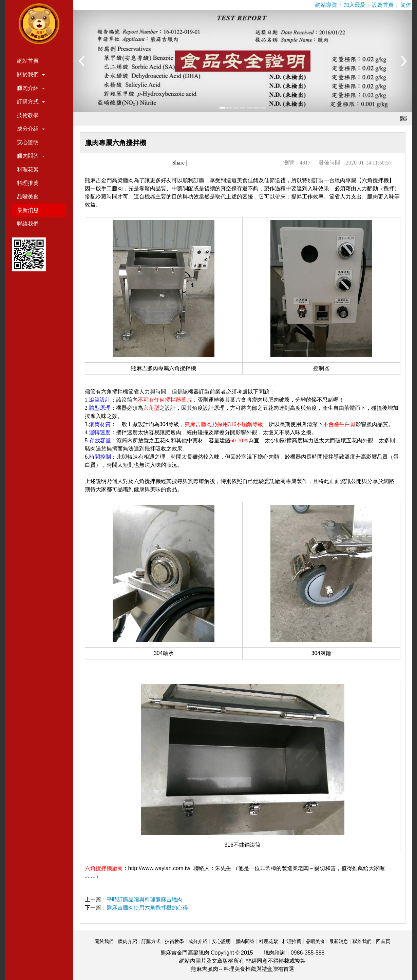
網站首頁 (28, 61)
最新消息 (28, 210)
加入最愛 (355, 5)
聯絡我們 (28, 224)
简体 (406, 5)
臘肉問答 (31, 156)
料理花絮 (28, 169)
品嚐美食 (28, 197)
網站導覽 (326, 5)
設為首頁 (383, 5)
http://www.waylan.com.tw (159, 868)
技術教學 (28, 115)
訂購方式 (31, 102)
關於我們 (31, 74)
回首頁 (383, 941)
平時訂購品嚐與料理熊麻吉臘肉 (145, 899)
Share (178, 163)
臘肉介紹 (31, 88)
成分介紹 (31, 129)
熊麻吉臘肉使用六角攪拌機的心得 (147, 908)
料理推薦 (28, 183)
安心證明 (28, 142)
